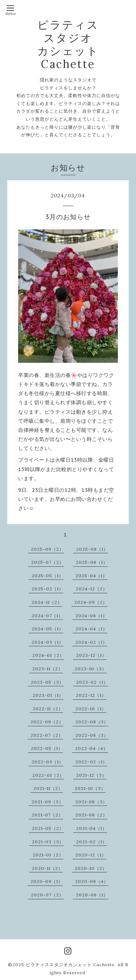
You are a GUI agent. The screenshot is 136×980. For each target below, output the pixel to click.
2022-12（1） (91, 695)
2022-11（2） (48, 709)
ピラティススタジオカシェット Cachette (70, 965)
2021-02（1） (92, 842)
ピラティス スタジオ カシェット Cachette (68, 44)
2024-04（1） (91, 629)
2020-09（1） (47, 881)
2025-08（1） (92, 549)
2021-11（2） (48, 788)
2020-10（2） (91, 868)
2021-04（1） (92, 828)
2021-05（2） (48, 828)
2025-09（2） (47, 549)
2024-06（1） (91, 616)
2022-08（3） (92, 722)
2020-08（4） (92, 881)
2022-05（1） (47, 748)
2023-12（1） (91, 655)
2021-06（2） (91, 815)
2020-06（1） (92, 895)
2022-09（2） (47, 722)
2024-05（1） (48, 629)
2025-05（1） (48, 576)
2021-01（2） (48, 855)
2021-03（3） (48, 842)
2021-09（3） (48, 802)
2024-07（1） (47, 616)
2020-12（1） (91, 855)
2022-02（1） (91, 762)
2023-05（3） (47, 682)
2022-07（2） (47, 735)
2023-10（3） (91, 669)
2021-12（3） (91, 775)
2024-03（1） (48, 642)
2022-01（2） (48, 775)
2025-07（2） (48, 562)
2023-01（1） (48, 695)
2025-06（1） (92, 562)
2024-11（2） (47, 602)
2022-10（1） (91, 709)
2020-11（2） (47, 868)
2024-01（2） (48, 655)
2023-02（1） (92, 682)
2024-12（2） (92, 589)
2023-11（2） (48, 669)
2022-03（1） (48, 762)
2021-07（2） (47, 815)
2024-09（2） (91, 602)
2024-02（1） (91, 642)
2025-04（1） (91, 576)
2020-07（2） (47, 895)
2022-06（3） (92, 735)
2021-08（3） (91, 802)
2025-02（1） (48, 589)
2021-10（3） (90, 788)
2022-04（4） (92, 748)
